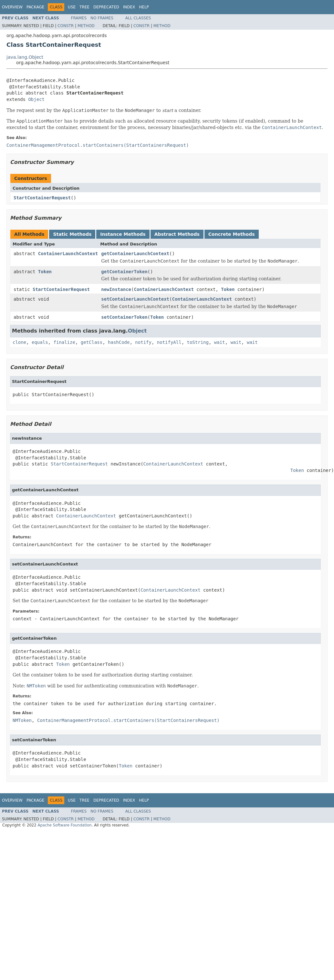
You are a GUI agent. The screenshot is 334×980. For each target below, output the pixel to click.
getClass (92, 342)
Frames (79, 18)
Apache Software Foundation (64, 825)
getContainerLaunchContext (135, 254)
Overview (12, 7)
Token (45, 272)
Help (144, 7)
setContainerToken (124, 317)
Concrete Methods (232, 234)
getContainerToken (124, 272)
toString (198, 342)
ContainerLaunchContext (68, 254)
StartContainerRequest (42, 198)
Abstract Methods (177, 234)
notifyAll (169, 342)
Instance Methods (123, 234)
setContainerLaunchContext (135, 299)
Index (129, 7)
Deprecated (106, 7)
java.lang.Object (25, 57)
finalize (64, 342)
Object (36, 99)
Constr (66, 26)
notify (143, 342)
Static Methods (72, 234)
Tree (84, 7)
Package (35, 7)
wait (220, 342)
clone (19, 342)
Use (72, 7)
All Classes (138, 18)
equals (40, 342)
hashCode (119, 342)
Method (86, 26)
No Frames (102, 18)
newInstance (116, 289)
